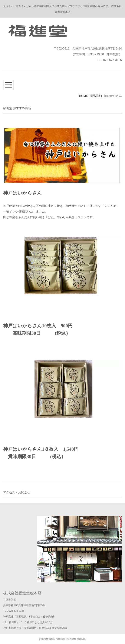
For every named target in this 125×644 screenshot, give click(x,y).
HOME (83, 96)
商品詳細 (96, 96)
